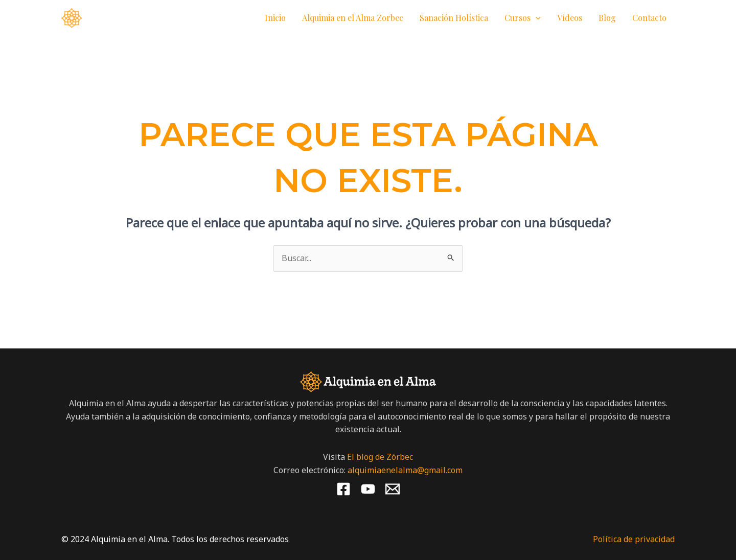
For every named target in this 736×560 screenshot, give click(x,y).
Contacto (649, 18)
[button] (536, 18)
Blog (607, 18)
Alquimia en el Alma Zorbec (353, 18)
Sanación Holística (454, 18)
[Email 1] (393, 489)
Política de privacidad (634, 539)
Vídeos (570, 18)
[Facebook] (343, 489)
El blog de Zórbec (380, 457)
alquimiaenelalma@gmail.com (405, 470)
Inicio (275, 18)
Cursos (523, 18)
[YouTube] (368, 489)
